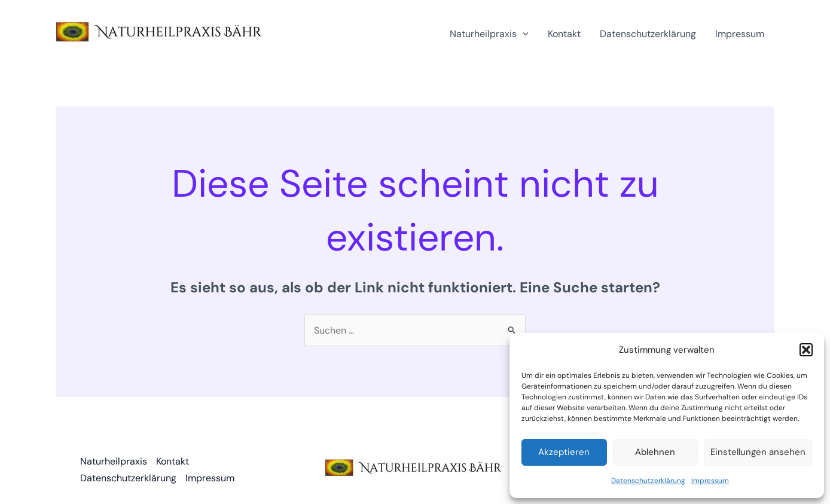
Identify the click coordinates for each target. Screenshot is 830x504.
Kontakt (564, 34)
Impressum (710, 481)
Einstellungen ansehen (758, 452)
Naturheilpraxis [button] (489, 34)
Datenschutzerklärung (648, 481)
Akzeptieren (564, 452)
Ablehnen (655, 452)
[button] (806, 350)
